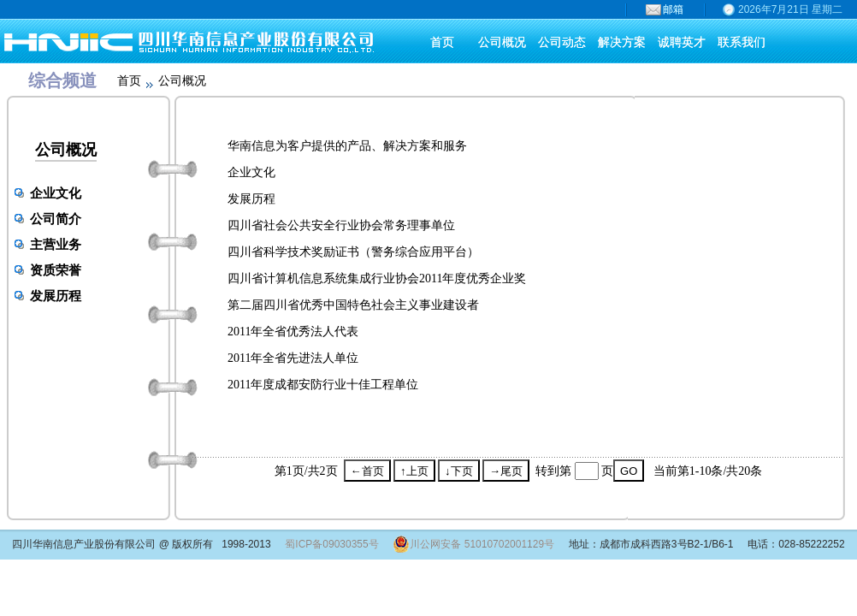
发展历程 (56, 296)
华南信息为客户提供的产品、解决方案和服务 (347, 146)
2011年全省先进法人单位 (293, 358)
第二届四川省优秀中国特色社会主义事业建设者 (353, 305)
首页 (129, 81)
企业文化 (56, 193)
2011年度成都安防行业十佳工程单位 (323, 385)
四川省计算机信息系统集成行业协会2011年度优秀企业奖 (377, 278)
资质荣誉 (56, 270)
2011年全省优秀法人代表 (293, 332)
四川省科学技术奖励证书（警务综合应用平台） (353, 252)
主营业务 (56, 245)
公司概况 (66, 150)
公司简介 (56, 219)
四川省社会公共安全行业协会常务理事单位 (341, 225)
